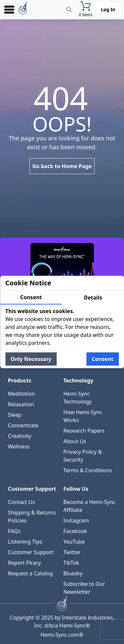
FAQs (14, 531)
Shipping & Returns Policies (32, 517)
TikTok (71, 563)
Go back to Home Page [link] (62, 166)
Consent (31, 297)
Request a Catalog (30, 573)
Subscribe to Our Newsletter (84, 588)
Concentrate (23, 425)
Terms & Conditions (88, 470)
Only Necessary (31, 359)
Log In (108, 9)
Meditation (21, 394)
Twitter (72, 552)
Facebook (75, 531)
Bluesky (73, 573)
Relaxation (21, 404)
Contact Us (21, 502)
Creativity (20, 436)
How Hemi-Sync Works (83, 416)
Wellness (19, 447)
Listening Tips (25, 542)
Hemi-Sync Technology (78, 398)
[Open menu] (9, 9)
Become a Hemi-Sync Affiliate (90, 506)
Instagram (76, 520)
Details (93, 298)
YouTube (74, 542)
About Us (75, 441)
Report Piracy (24, 563)
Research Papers (84, 431)
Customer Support (31, 552)
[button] (86, 9)
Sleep (15, 415)
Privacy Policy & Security (83, 456)
